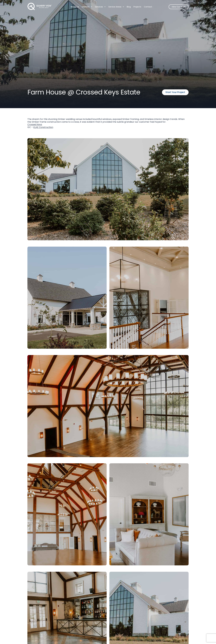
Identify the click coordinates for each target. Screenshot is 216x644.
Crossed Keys (35, 124)
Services (100, 7)
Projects (137, 7)
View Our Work (179, 7)
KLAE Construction (43, 127)
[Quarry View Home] (40, 6)
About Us (75, 7)
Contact (148, 7)
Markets (87, 7)
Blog (129, 7)
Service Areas (116, 7)
